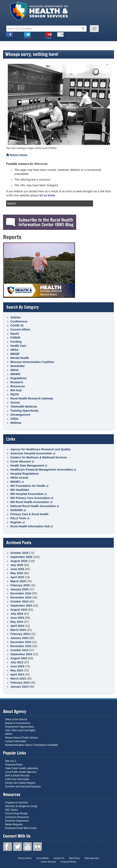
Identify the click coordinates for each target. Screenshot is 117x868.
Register (18, 522)
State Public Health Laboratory (22, 768)
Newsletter (18, 366)
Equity (15, 334)
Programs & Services (17, 803)
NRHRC (16, 374)
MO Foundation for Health (29, 486)
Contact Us (59, 858)
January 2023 (19, 687)
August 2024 (19, 610)
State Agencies (92, 858)
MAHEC (17, 482)
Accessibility (43, 858)
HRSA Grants (19, 478)
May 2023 (17, 670)
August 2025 (19, 561)
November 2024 (21, 597)
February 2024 (20, 634)
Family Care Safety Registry (20, 783)
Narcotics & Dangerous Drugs (21, 806)
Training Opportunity (24, 411)
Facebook (9, 35)
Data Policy (75, 858)
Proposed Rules (14, 765)
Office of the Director (16, 719)
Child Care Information (17, 779)
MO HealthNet (20, 490)
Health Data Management (29, 466)
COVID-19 (17, 325)
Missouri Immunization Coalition (32, 362)
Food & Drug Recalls (16, 813)
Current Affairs (20, 330)
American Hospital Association (33, 453)
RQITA (15, 394)
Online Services (48, 862)
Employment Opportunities (19, 727)
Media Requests (14, 824)
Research (17, 382)
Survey (15, 402)
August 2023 (19, 658)
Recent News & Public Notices (22, 738)
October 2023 (19, 650)
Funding (16, 342)
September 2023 (21, 654)
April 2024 (17, 626)
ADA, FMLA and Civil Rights (20, 730)
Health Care (18, 346)
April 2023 (17, 674)
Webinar (16, 423)
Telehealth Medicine (24, 407)
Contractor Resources (17, 817)
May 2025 (17, 573)
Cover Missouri (22, 461)
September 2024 (21, 606)
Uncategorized (20, 415)
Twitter (27, 35)
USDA (14, 419)
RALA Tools (20, 518)
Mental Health (20, 358)
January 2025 (19, 589)
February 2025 (20, 585)
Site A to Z (11, 761)
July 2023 (17, 662)
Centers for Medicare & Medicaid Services (39, 457)
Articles (16, 317)
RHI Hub (16, 390)
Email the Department (17, 821)
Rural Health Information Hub (32, 526)
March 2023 (18, 679)
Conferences (19, 321)
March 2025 (18, 581)
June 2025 (17, 569)
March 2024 (18, 630)
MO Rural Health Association (31, 502)
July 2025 (17, 565)
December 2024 (21, 593)
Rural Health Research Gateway (32, 398)
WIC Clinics (11, 810)
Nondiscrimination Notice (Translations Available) (31, 745)
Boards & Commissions (18, 723)
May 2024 (17, 622)
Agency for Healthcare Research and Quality (40, 449)
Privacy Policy (25, 858)
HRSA (14, 350)
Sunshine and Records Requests (23, 787)
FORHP (15, 338)
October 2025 (19, 553)
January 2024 (19, 638)
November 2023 (21, 646)
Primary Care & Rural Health (29, 514)
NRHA (14, 370)
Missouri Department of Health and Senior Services (39, 12)
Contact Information (16, 741)
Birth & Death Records (17, 776)
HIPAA (9, 734)
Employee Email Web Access (21, 828)
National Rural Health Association (35, 506)
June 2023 (17, 666)
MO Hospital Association (29, 494)
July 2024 (17, 614)
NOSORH (18, 510)
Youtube (48, 35)
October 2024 (19, 601)
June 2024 (17, 618)
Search (84, 28)
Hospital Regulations (24, 474)
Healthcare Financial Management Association (43, 470)
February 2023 (20, 683)
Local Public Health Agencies (21, 772)
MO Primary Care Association (32, 498)
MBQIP (15, 354)
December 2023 (21, 642)
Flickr (60, 35)
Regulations (18, 378)
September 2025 (21, 557)
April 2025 (17, 577)
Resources (18, 386)
